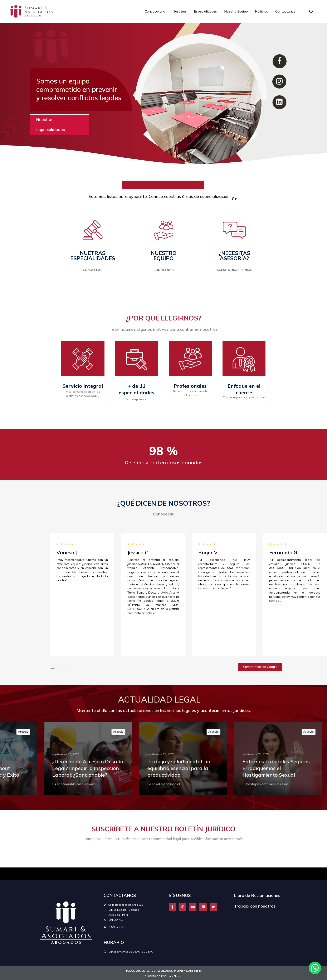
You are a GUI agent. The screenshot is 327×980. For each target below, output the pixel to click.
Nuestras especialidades (51, 125)
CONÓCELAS (93, 270)
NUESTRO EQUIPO (164, 256)
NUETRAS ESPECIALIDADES (93, 256)
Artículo (123, 732)
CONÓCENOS (164, 270)
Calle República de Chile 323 (123, 910)
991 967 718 (116, 920)
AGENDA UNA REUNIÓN (235, 270)
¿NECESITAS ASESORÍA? (235, 256)
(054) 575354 (117, 927)
